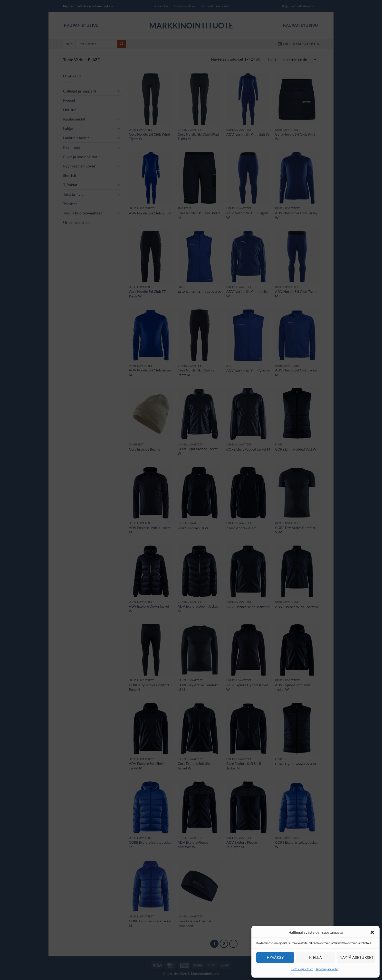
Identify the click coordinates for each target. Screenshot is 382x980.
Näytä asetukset (357, 957)
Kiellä (316, 957)
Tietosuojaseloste (302, 969)
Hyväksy (275, 957)
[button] (372, 932)
